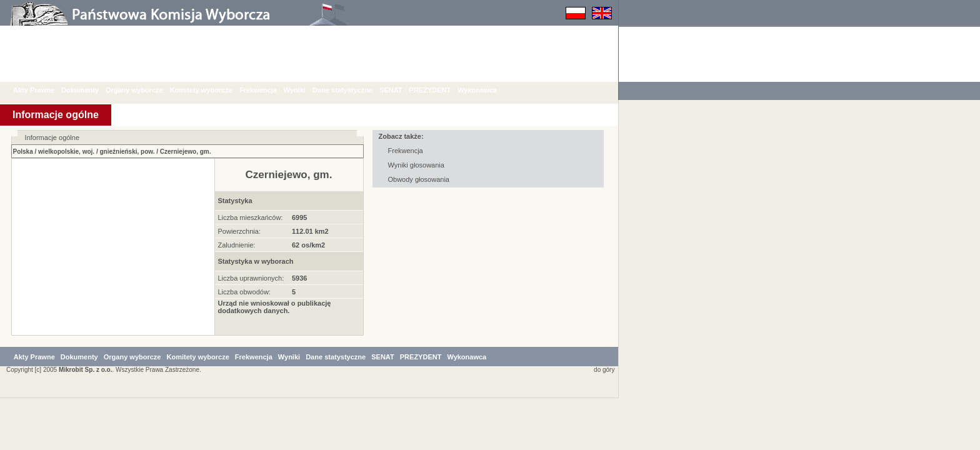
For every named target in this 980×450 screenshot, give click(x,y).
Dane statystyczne (352, 90)
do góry (602, 422)
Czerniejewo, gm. (186, 152)
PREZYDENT (440, 90)
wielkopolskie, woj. (66, 152)
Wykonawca (487, 90)
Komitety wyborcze (211, 90)
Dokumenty (89, 90)
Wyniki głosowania (416, 165)
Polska (23, 152)
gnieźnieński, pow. (127, 152)
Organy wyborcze (144, 90)
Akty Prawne (43, 90)
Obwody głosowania (419, 179)
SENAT (400, 90)
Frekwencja (267, 90)
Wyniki (304, 90)
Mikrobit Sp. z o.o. (86, 422)
